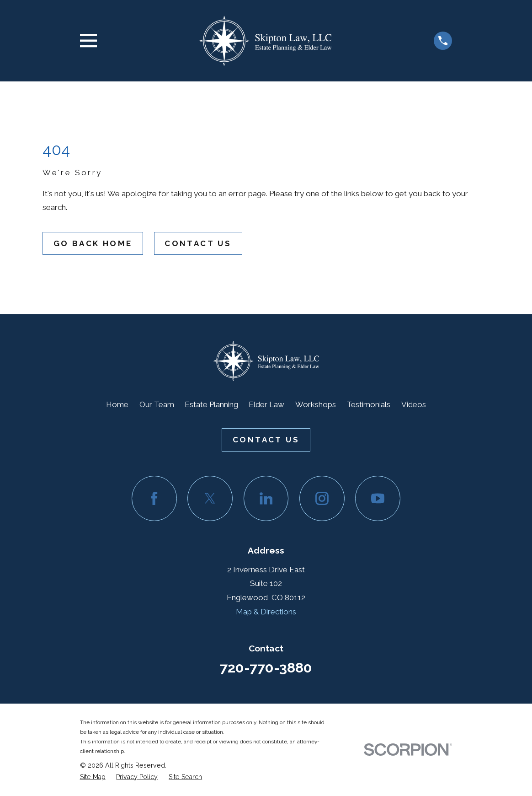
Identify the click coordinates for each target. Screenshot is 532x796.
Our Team (157, 404)
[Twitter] (210, 498)
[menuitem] (93, 777)
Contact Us (198, 243)
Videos (414, 404)
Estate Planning (211, 404)
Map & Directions (266, 612)
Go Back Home (93, 243)
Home (117, 404)
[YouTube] (378, 498)
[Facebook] (154, 498)
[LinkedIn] (266, 498)
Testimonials (368, 404)
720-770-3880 (266, 667)
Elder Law (266, 404)
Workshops (316, 404)
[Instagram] (322, 498)
